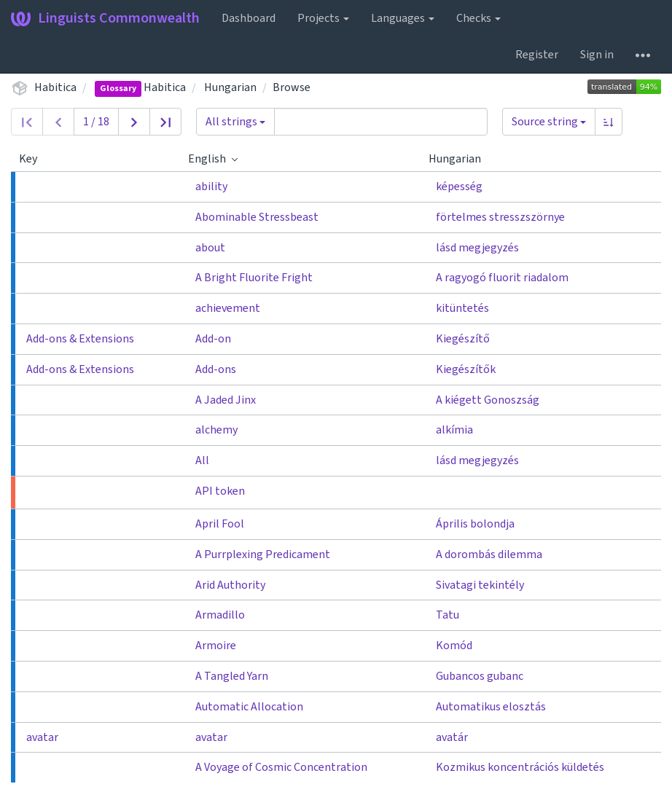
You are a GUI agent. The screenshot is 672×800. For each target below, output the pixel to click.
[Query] (381, 122)
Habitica (55, 87)
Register (537, 55)
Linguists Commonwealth (105, 18)
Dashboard (249, 18)
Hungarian (230, 87)
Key (34, 159)
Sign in (597, 55)
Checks (478, 18)
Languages (403, 18)
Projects (323, 18)
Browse (292, 87)
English (213, 159)
